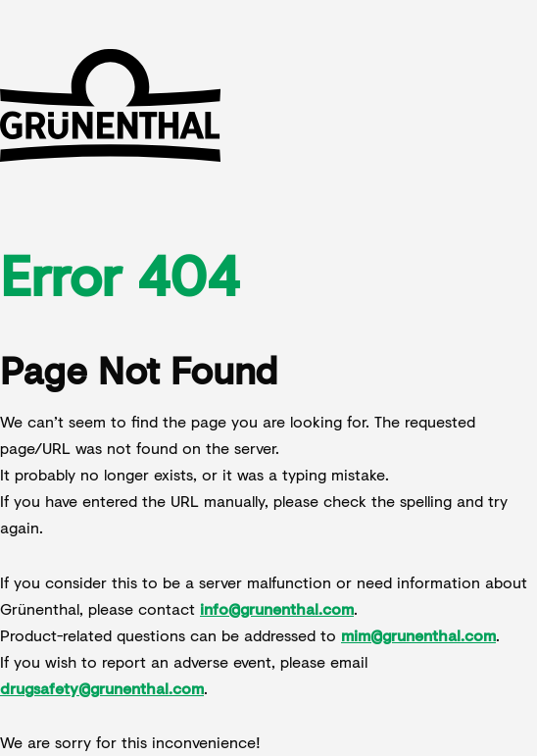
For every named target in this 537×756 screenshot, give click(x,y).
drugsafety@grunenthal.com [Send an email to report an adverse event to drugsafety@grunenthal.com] (102, 688)
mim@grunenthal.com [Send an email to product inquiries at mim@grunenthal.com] (418, 635)
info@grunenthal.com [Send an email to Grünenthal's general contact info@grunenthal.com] (277, 608)
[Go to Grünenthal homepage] (110, 108)
